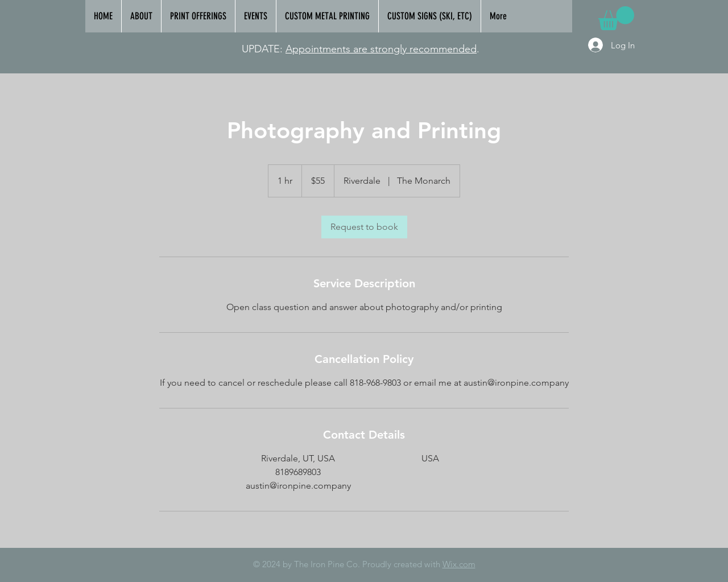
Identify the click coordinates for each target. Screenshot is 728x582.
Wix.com (459, 564)
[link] (616, 18)
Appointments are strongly (348, 49)
